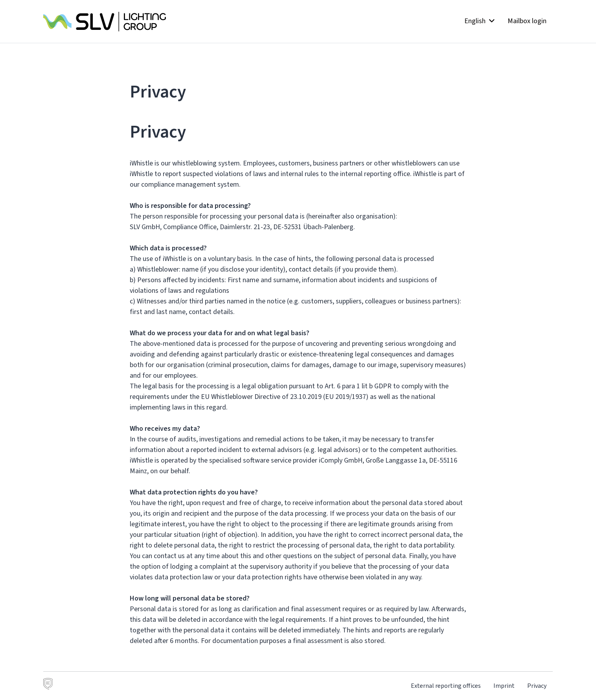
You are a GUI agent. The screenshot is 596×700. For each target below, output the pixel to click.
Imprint (504, 686)
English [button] (480, 21)
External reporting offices (446, 686)
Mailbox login (527, 21)
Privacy (537, 686)
